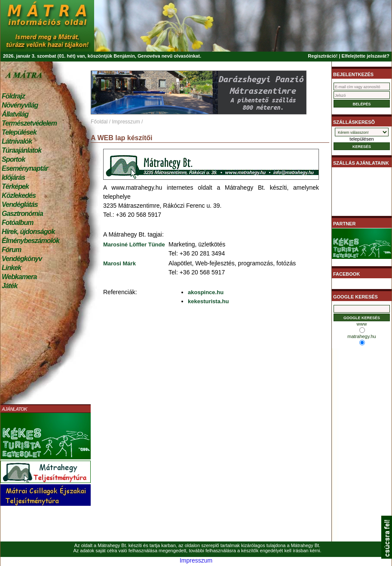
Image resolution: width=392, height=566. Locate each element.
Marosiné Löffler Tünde (134, 245)
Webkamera (19, 277)
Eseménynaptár (25, 168)
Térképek (15, 186)
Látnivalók (17, 141)
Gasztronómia (22, 214)
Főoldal (99, 122)
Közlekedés (19, 195)
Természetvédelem (29, 123)
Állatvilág (15, 114)
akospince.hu (206, 292)
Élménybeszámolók (31, 241)
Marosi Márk (119, 263)
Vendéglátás (20, 205)
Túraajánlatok (21, 150)
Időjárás (13, 177)
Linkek (11, 268)
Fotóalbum (18, 223)
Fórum (11, 250)
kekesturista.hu (208, 301)
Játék (9, 286)
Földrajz (13, 96)
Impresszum (126, 122)
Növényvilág (20, 105)
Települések (19, 132)
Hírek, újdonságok (28, 232)
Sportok (13, 159)
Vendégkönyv (22, 259)
